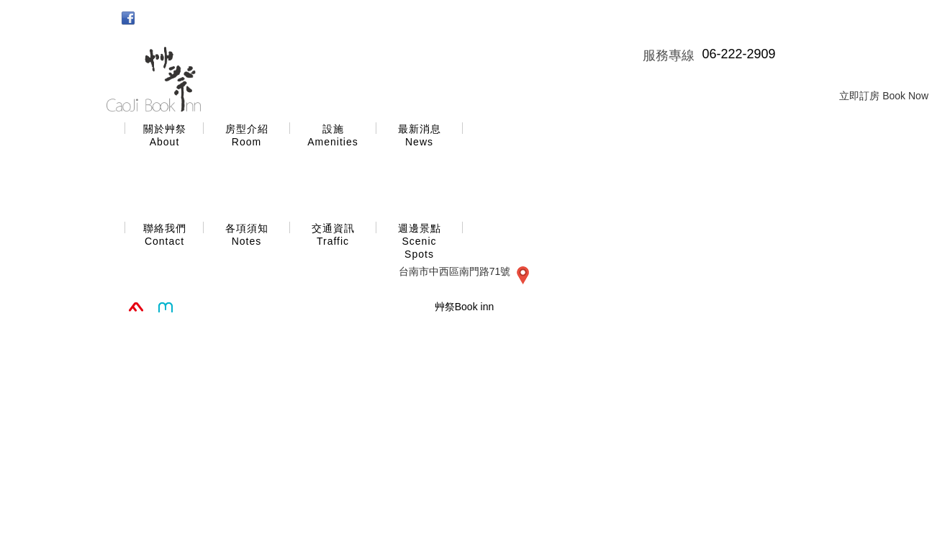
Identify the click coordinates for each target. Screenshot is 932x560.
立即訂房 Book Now (884, 96)
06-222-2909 (738, 54)
